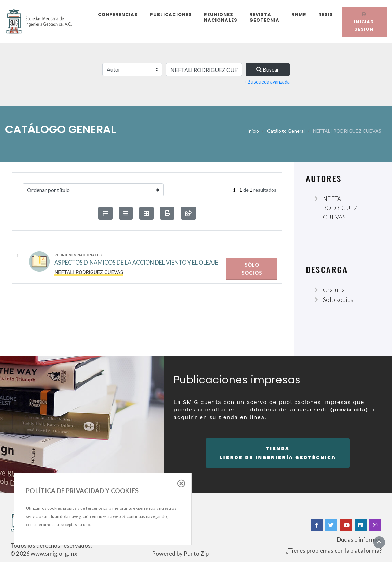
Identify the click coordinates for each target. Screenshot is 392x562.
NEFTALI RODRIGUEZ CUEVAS (340, 208)
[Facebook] (317, 525)
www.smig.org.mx (54, 554)
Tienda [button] (278, 454)
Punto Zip (196, 554)
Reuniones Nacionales (221, 17)
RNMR (299, 15)
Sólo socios (252, 269)
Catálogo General (286, 131)
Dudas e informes (359, 540)
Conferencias (118, 15)
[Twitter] (331, 525)
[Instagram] (375, 525)
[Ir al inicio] (379, 542)
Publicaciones (171, 15)
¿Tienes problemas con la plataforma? (334, 551)
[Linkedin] (361, 525)
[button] (167, 213)
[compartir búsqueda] (188, 213)
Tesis (326, 15)
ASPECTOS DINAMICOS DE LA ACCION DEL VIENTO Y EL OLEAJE (136, 263)
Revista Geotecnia (264, 17)
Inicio (253, 131)
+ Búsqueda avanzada (267, 82)
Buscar (268, 69)
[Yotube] (346, 525)
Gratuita (334, 290)
